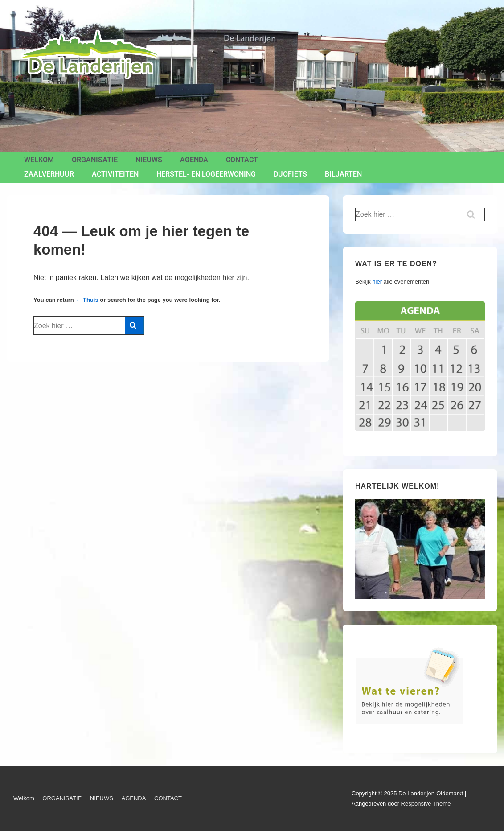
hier (377, 282)
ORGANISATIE (95, 160)
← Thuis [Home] (87, 300)
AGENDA (194, 160)
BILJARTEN (343, 174)
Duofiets (290, 174)
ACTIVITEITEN (115, 174)
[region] (420, 549)
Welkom (39, 160)
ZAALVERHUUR (49, 174)
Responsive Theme (426, 804)
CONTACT (242, 160)
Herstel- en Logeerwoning (206, 174)
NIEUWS (149, 160)
